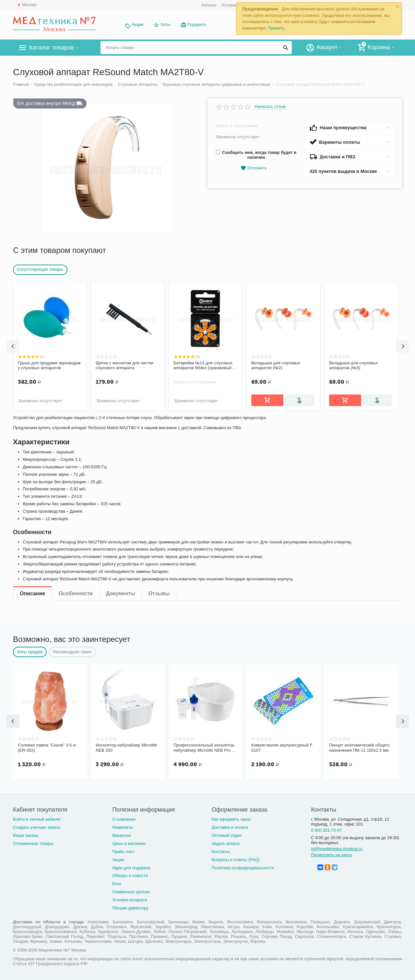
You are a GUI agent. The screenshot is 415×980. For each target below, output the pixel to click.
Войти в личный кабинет (37, 818)
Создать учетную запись (37, 826)
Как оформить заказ (231, 818)
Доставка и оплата (230, 826)
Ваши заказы (26, 834)
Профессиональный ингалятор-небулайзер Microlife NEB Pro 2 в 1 (206, 747)
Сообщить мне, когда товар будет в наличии (256, 155)
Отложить (254, 168)
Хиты (165, 24)
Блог (117, 882)
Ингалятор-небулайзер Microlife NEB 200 (126, 747)
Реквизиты (123, 826)
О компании (124, 818)
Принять (276, 28)
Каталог (209, 5)
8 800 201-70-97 (326, 829)
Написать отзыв (270, 107)
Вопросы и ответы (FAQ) (236, 858)
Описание (32, 423)
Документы (121, 423)
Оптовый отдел (227, 834)
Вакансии (121, 834)
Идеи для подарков (131, 866)
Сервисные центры (131, 890)
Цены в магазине (129, 842)
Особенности (75, 423)
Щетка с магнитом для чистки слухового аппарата (47, 365)
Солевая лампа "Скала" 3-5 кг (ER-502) (47, 747)
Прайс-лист (123, 850)
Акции (137, 24)
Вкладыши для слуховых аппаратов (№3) (276, 365)
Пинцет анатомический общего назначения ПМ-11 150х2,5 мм (359, 747)
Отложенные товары (33, 842)
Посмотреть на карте (332, 854)
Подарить (197, 24)
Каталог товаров (51, 48)
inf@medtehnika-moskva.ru (337, 847)
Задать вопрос (226, 842)
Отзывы (159, 423)
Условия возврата (130, 899)
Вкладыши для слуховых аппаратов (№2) (198, 365)
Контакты (221, 850)
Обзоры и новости (130, 874)
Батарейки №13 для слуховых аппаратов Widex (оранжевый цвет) (125, 366)
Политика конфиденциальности (243, 866)
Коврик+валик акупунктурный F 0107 (282, 747)
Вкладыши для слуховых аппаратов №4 (353, 365)
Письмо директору (130, 907)
